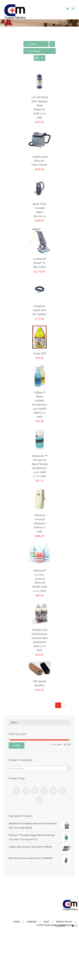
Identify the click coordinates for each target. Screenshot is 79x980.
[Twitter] (35, 791)
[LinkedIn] (63, 791)
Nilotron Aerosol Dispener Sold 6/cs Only (39, 523)
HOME (16, 922)
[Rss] (26, 791)
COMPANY (32, 922)
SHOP (46, 922)
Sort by (31, 44)
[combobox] (39, 768)
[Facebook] (17, 791)
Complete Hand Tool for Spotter (39, 310)
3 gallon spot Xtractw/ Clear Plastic (39, 161)
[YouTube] (53, 791)
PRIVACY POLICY (64, 922)
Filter (17, 746)
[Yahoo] (40, 800)
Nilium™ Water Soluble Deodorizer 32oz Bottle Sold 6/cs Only (39, 405)
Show (33, 51)
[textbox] (39, 768)
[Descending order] (52, 44)
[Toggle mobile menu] (73, 9)
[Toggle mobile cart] (67, 9)
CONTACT (60, 926)
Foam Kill (39, 353)
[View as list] (42, 58)
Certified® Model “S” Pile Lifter (39, 263)
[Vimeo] (44, 791)
